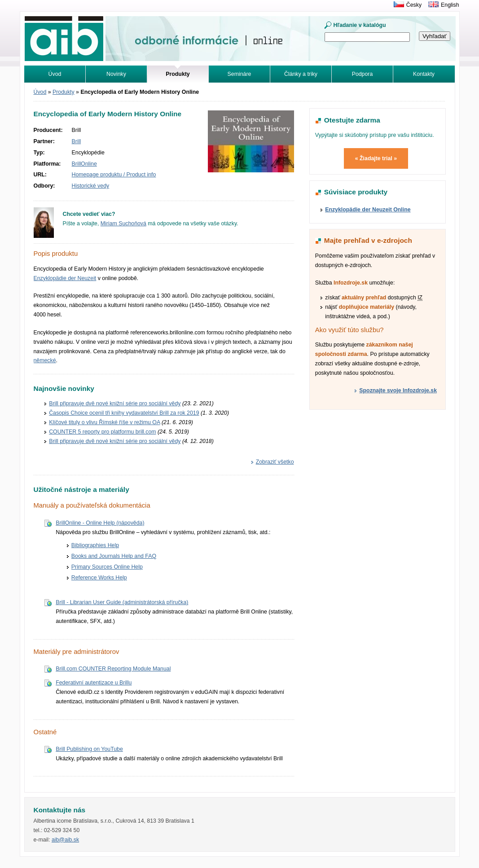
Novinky (116, 74)
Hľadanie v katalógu (360, 25)
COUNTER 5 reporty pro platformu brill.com (102, 432)
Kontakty (424, 74)
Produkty (64, 92)
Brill (77, 141)
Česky (414, 5)
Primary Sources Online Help (107, 567)
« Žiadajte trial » (376, 158)
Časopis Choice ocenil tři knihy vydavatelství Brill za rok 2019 (124, 413)
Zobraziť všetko (275, 462)
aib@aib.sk (65, 840)
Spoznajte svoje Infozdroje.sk (398, 390)
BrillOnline (84, 164)
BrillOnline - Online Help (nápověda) (100, 523)
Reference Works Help (99, 578)
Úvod (55, 74)
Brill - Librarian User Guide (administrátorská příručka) (122, 602)
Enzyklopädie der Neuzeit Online (368, 210)
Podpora (363, 74)
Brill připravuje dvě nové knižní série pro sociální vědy (115, 403)
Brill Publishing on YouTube (89, 749)
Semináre (239, 74)
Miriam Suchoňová (123, 224)
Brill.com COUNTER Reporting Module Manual (113, 669)
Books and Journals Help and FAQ (114, 556)
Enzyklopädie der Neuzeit (65, 278)
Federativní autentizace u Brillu (94, 683)
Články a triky (301, 74)
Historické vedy (91, 186)
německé (45, 360)
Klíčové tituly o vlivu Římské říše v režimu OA (104, 422)
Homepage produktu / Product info (114, 175)
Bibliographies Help (95, 545)
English (450, 5)
